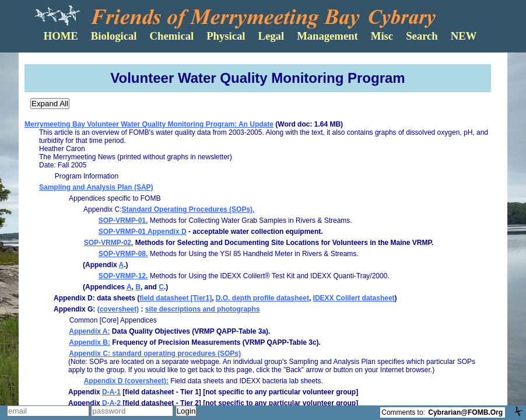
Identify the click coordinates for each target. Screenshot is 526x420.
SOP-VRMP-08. (123, 254)
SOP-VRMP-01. (123, 220)
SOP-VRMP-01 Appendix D (143, 232)
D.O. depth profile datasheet (262, 298)
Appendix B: (90, 342)
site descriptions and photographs (203, 309)
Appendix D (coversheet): (126, 381)
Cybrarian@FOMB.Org (465, 412)
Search (422, 36)
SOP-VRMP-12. (123, 276)
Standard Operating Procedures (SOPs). (188, 209)
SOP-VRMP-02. (109, 243)
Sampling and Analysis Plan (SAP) (96, 187)
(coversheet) (118, 309)
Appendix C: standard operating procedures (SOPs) (155, 353)
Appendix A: (89, 331)
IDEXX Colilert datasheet (354, 298)
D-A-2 (111, 403)
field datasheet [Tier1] (176, 298)
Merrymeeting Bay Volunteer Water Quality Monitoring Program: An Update (149, 124)
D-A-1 (111, 392)
